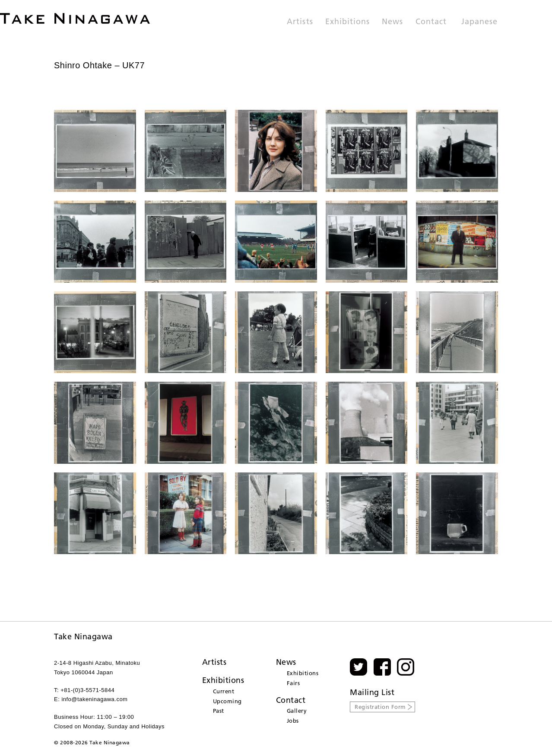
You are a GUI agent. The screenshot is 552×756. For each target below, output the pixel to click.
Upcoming (227, 701)
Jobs (293, 721)
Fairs (293, 683)
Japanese (479, 22)
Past (219, 711)
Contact (431, 22)
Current (224, 691)
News (392, 22)
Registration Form (380, 707)
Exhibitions (348, 22)
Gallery (297, 711)
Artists (300, 22)
